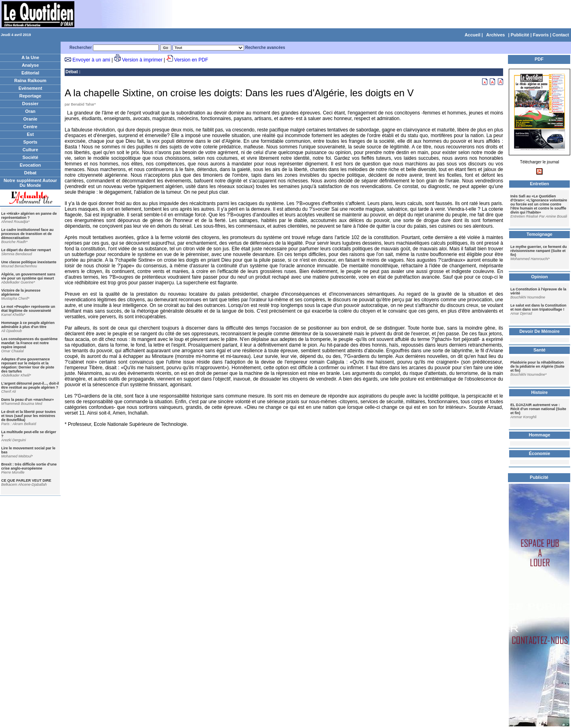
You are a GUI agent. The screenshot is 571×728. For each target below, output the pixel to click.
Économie (540, 453)
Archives (495, 35)
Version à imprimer (142, 60)
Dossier (30, 104)
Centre (31, 127)
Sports (31, 142)
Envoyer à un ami (91, 60)
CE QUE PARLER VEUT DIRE (26, 480)
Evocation (31, 165)
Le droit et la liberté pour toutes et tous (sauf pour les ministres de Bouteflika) (28, 416)
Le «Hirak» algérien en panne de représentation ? (29, 216)
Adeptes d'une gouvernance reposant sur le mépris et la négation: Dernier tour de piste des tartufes (28, 365)
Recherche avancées (265, 48)
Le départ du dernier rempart (26, 250)
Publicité (520, 35)
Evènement (31, 88)
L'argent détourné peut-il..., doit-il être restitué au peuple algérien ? (30, 385)
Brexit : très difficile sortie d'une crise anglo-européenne (29, 466)
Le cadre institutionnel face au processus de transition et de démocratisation (27, 234)
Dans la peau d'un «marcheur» (27, 400)
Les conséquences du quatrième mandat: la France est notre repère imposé (29, 343)
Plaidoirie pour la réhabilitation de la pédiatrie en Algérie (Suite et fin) (537, 366)
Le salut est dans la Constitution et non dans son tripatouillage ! (538, 307)
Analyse (30, 65)
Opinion (539, 277)
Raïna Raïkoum (30, 80)
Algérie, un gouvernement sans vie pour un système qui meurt (28, 276)
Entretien (539, 184)
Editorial (30, 73)
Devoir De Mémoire (539, 331)
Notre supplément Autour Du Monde (30, 183)
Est (30, 134)
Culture (31, 150)
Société (30, 157)
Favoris (541, 35)
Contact (561, 35)
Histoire (540, 392)
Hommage (539, 435)
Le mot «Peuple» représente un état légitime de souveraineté (28, 309)
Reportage (30, 96)
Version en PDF (191, 60)
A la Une (30, 57)
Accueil (473, 35)
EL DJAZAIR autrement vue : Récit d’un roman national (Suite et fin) (538, 409)
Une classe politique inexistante (29, 262)
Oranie (31, 119)
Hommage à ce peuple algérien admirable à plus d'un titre (28, 325)
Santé (539, 350)
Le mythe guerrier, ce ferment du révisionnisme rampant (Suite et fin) (539, 251)
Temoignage (539, 234)
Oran (30, 111)
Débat (31, 173)
